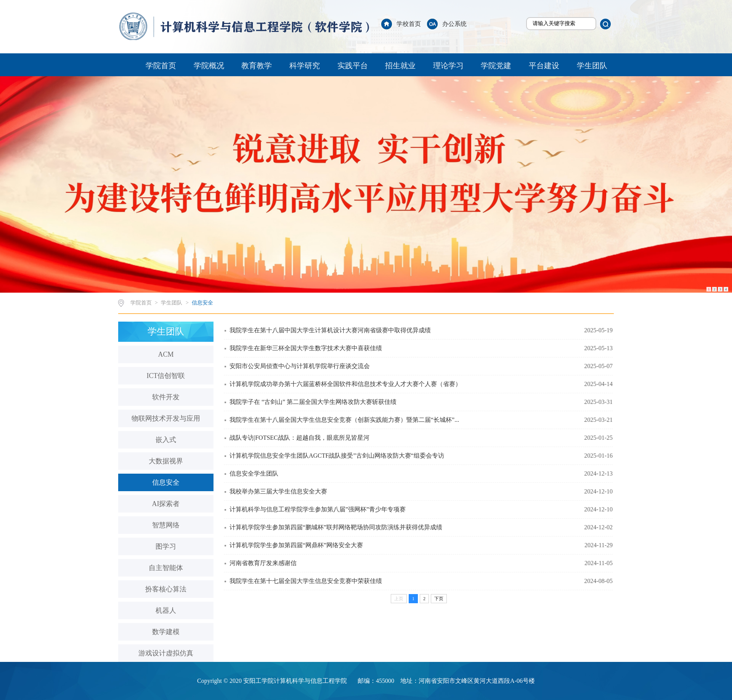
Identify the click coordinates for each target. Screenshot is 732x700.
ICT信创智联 (166, 376)
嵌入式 (166, 440)
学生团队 (592, 66)
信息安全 (202, 303)
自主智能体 (166, 568)
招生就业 (400, 66)
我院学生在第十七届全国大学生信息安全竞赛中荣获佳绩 (306, 581)
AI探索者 (166, 504)
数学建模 (166, 632)
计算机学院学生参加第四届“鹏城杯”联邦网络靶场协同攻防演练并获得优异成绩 (336, 527)
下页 (439, 599)
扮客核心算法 (166, 589)
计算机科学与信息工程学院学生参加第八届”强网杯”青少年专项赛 (318, 509)
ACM (166, 354)
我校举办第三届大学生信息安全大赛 (278, 491)
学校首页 (409, 24)
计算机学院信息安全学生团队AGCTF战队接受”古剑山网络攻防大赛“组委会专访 (337, 456)
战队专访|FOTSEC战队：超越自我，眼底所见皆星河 (299, 438)
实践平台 (353, 66)
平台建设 (544, 66)
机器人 (166, 610)
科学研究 (305, 66)
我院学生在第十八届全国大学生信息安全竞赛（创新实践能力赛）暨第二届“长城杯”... (344, 420)
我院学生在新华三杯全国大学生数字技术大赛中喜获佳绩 (306, 348)
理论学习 (448, 66)
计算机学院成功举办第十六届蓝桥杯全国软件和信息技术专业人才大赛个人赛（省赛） (345, 384)
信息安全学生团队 (254, 473)
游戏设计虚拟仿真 (166, 653)
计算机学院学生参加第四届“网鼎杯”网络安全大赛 (296, 545)
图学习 (166, 546)
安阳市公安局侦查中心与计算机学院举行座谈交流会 (300, 366)
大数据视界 (166, 461)
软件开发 (166, 397)
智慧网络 (166, 525)
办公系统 (454, 24)
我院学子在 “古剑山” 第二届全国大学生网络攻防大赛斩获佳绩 (313, 402)
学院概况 (209, 66)
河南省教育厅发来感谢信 (263, 563)
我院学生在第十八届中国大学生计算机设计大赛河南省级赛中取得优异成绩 (330, 330)
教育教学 (257, 66)
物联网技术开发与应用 (166, 418)
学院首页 (161, 66)
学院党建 (496, 66)
